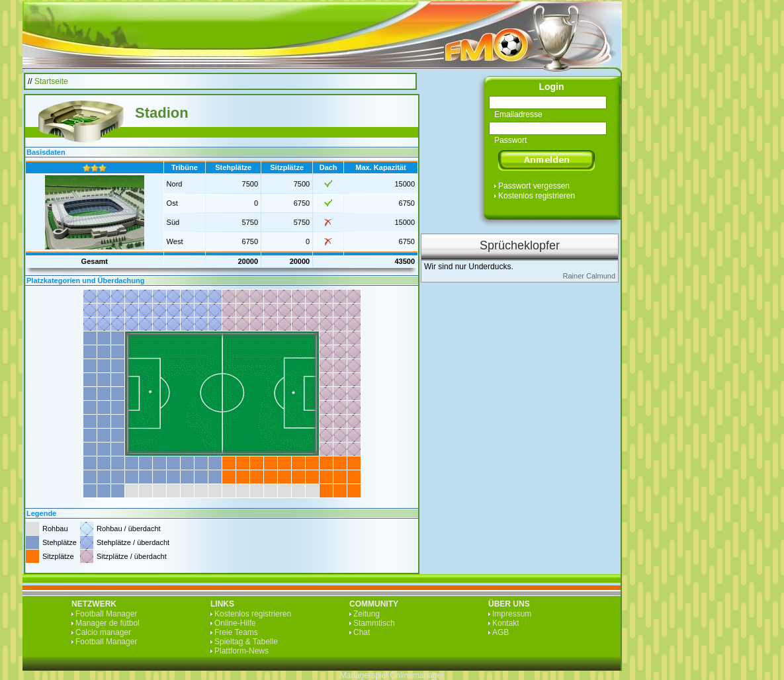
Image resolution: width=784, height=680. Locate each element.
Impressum (512, 614)
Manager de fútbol (108, 623)
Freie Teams (236, 632)
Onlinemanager (417, 675)
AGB (501, 632)
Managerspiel (364, 675)
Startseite (51, 81)
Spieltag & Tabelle (246, 642)
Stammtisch (374, 623)
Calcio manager (103, 632)
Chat (362, 632)
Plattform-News (241, 651)
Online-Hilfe (235, 623)
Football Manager (106, 614)
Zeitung (367, 614)
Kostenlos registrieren (537, 196)
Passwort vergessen (534, 186)
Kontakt (506, 623)
